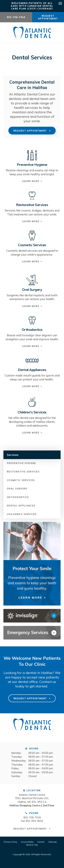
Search (41, 842)
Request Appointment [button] (48, 17)
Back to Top (32, 845)
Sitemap (53, 842)
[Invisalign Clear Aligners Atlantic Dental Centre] (32, 616)
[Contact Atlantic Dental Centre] (32, 633)
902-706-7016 (16, 17)
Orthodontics (18, 497)
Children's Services (22, 514)
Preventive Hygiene (21, 463)
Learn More (31, 181)
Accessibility (27, 842)
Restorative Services (23, 472)
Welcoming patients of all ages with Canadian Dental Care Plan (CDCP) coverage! (32, 6)
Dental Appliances (21, 506)
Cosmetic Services (21, 480)
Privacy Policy (10, 842)
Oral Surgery (17, 489)
